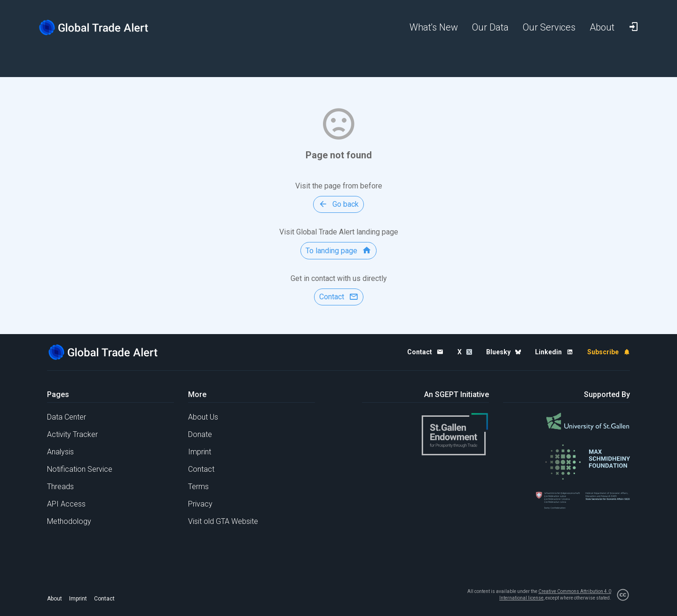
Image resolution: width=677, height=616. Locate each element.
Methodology (69, 521)
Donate (200, 434)
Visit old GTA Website (223, 521)
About (55, 599)
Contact (201, 469)
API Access (66, 504)
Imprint (200, 452)
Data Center (67, 417)
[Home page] (101, 27)
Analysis (60, 452)
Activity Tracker (72, 434)
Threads (60, 487)
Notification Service (80, 469)
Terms (198, 487)
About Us (203, 417)
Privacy (200, 504)
